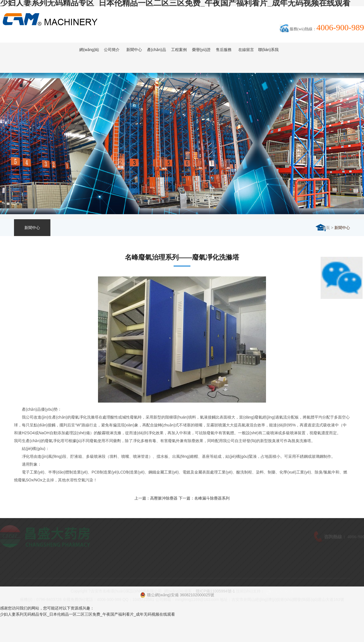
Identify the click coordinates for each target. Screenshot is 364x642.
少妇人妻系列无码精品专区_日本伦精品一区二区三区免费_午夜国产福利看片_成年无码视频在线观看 (88, 614)
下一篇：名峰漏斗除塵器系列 (204, 498)
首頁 (326, 228)
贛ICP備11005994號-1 (215, 596)
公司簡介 (112, 50)
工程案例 (179, 50)
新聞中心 (134, 50)
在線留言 (246, 50)
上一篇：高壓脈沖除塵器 (156, 498)
